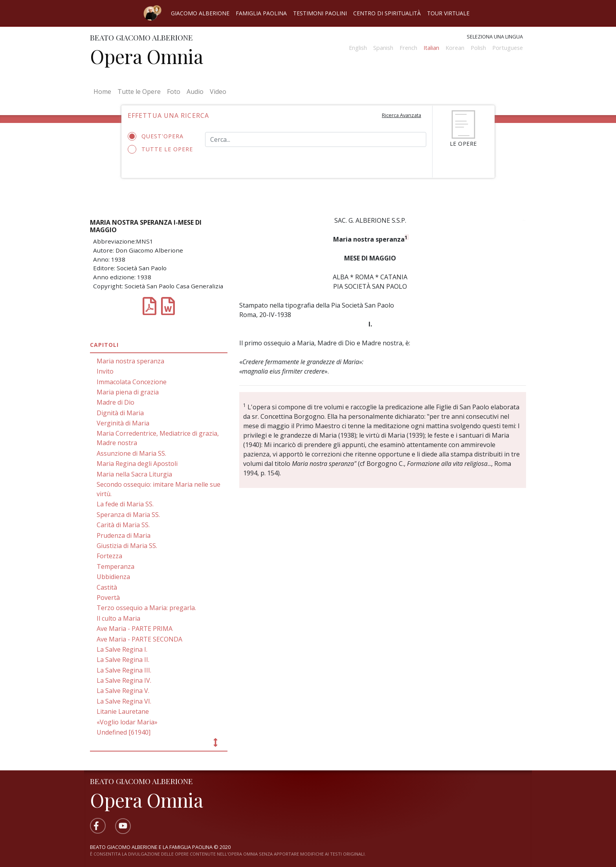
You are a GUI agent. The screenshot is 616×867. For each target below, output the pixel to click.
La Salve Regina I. (122, 649)
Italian (431, 48)
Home (104, 91)
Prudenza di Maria (124, 535)
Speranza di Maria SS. (128, 515)
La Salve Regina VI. (124, 701)
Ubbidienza (113, 577)
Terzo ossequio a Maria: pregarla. (146, 608)
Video (218, 92)
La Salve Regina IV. (124, 680)
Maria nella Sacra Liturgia (134, 474)
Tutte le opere (160, 149)
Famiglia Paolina (261, 13)
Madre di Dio (115, 402)
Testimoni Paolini (320, 13)
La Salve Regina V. (123, 691)
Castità (107, 587)
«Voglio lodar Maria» (127, 722)
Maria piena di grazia (128, 392)
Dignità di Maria (120, 413)
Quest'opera (158, 136)
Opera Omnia (147, 56)
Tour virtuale (448, 13)
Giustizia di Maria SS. (127, 546)
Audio (195, 92)
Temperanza (115, 566)
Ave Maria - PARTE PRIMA (135, 629)
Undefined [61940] (124, 732)
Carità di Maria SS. (123, 525)
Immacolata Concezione (132, 382)
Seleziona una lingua (495, 37)
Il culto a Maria (118, 618)
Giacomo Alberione (200, 13)
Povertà (108, 598)
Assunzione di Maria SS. (131, 453)
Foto (174, 92)
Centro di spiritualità (387, 13)
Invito (105, 371)
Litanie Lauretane (123, 711)
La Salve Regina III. (124, 670)
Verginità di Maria (123, 423)
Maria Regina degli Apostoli (137, 464)
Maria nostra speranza (130, 361)
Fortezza (109, 556)
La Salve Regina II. (123, 660)
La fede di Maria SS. (125, 504)
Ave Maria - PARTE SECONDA (139, 639)
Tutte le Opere (139, 92)
